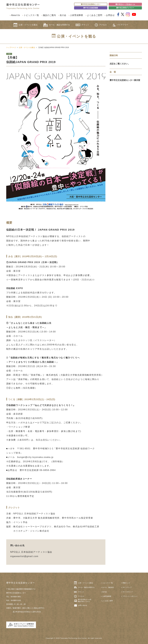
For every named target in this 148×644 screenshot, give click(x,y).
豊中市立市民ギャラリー (125, 8)
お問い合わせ (83, 605)
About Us (15, 15)
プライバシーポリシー (130, 596)
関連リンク (126, 583)
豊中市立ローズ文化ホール (125, 4)
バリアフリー (120, 25)
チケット (82, 25)
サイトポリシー (128, 592)
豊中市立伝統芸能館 (91, 8)
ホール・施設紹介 (108, 587)
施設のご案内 (49, 15)
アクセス (101, 25)
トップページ (11, 47)
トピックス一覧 (31, 15)
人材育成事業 (77, 15)
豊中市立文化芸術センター (91, 4)
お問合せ (110, 15)
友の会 (63, 15)
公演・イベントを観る (26, 25)
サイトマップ (127, 587)
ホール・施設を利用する (57, 25)
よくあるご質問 (95, 15)
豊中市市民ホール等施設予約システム (85, 600)
